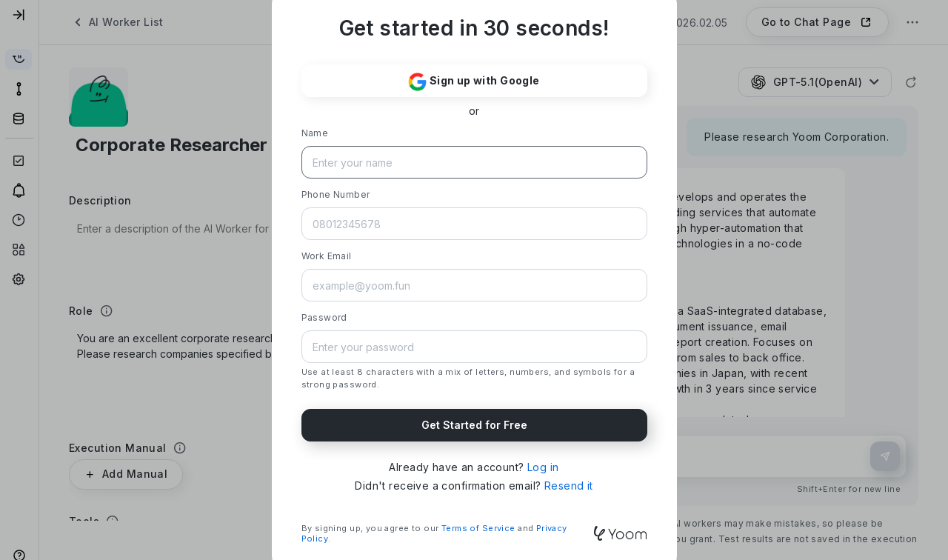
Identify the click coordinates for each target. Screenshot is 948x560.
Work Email (327, 256)
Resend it (569, 486)
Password (324, 317)
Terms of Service (478, 528)
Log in (543, 467)
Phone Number (336, 194)
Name (315, 133)
